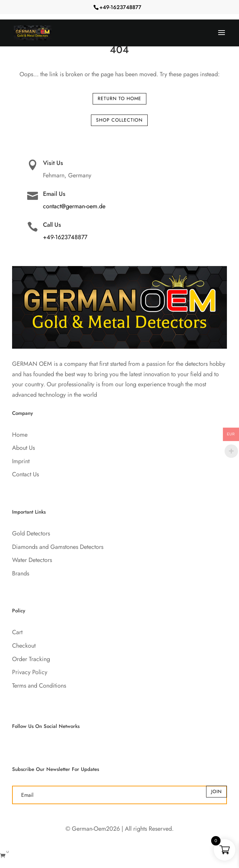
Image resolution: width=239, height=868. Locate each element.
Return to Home (119, 98)
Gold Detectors (31, 533)
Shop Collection (119, 120)
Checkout (24, 646)
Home (20, 435)
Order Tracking (31, 659)
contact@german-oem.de (74, 206)
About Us (23, 448)
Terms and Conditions (39, 686)
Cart (17, 632)
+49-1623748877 (120, 7)
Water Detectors (32, 560)
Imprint (21, 461)
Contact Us (26, 474)
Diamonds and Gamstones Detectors (58, 547)
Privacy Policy (30, 672)
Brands (21, 573)
